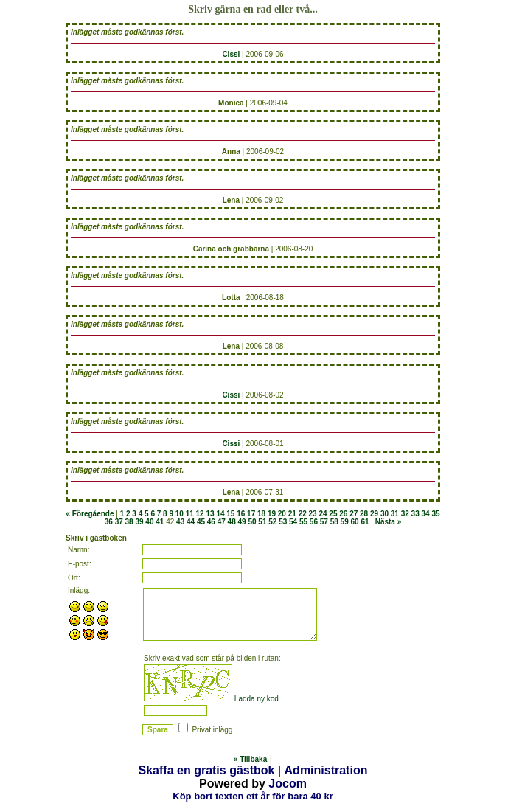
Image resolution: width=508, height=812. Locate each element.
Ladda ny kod (257, 699)
